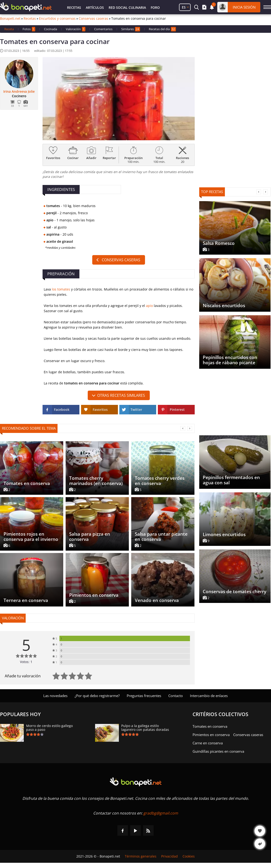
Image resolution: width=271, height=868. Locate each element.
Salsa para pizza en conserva (90, 537)
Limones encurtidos (224, 534)
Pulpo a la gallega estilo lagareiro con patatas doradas (145, 728)
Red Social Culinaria (127, 7)
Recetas (74, 7)
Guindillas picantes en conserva (218, 751)
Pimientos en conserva (94, 595)
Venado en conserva (157, 600)
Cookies (189, 856)
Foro (155, 7)
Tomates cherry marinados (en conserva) (96, 481)
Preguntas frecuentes (144, 696)
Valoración (76, 29)
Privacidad (169, 856)
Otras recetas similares (121, 395)
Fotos (29, 29)
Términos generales (141, 856)
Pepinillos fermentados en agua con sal (231, 480)
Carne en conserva (208, 743)
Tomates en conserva (27, 483)
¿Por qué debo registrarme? (97, 696)
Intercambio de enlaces (209, 696)
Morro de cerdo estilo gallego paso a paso (49, 728)
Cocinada (51, 29)
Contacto (176, 696)
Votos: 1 (26, 662)
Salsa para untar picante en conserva (161, 537)
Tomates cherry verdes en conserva (160, 481)
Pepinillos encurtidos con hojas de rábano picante (230, 360)
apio (149, 306)
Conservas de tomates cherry (235, 592)
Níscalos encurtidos (224, 305)
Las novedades (55, 696)
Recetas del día (162, 29)
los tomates (61, 289)
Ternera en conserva (26, 600)
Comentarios (103, 29)
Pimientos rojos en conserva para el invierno (31, 537)
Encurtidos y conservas (57, 19)
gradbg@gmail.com (161, 813)
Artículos (95, 7)
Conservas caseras (93, 19)
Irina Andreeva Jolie (19, 92)
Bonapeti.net (10, 19)
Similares (131, 29)
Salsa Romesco (219, 243)
